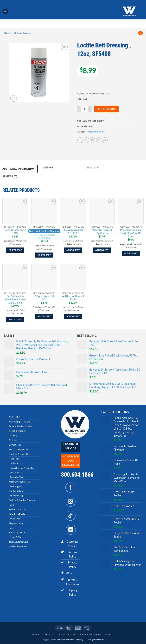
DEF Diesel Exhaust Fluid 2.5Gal (44, 236)
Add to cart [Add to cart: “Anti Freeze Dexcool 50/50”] (73, 316)
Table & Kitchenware (19, 542)
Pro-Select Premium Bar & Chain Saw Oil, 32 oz (131, 233)
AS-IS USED (15, 417)
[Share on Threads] (92, 140)
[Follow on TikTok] (71, 516)
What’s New (85, 635)
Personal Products (17, 510)
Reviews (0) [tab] (10, 176)
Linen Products (16, 473)
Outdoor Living (16, 496)
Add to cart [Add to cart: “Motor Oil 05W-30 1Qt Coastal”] (102, 250)
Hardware (14, 463)
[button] (6, 11)
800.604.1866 (77, 475)
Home (7, 33)
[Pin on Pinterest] (105, 140)
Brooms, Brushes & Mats (20, 426)
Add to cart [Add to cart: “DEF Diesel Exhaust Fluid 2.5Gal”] (44, 255)
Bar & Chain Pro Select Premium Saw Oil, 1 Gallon (15, 299)
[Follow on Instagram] (71, 502)
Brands (49, 635)
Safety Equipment (17, 533)
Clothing (13, 440)
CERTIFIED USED (17, 431)
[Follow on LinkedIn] (71, 530)
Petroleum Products (22, 33)
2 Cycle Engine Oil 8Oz (44, 298)
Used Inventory (65, 635)
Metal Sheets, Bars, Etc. (20, 482)
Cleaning (13, 436)
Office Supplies (16, 486)
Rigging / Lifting (16, 523)
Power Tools (15, 519)
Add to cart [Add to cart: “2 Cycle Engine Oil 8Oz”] (44, 316)
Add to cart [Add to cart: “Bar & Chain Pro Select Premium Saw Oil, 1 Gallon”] (15, 319)
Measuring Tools (17, 477)
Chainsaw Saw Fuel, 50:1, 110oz (73, 232)
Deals (98, 635)
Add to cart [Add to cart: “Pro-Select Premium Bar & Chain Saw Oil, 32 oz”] (131, 253)
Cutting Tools (15, 445)
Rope (11, 528)
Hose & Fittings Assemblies (22, 468)
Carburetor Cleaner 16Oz (15, 232)
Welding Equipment (18, 546)
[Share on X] (86, 140)
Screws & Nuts (16, 537)
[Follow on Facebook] (70, 488)
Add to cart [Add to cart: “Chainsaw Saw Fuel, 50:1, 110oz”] (73, 250)
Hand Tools (14, 459)
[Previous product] (141, 33)
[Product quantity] (84, 109)
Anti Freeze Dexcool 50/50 (73, 298)
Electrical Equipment (19, 449)
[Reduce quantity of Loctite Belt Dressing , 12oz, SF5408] (79, 109)
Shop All (37, 635)
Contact (109, 635)
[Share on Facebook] (80, 140)
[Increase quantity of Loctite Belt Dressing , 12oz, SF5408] (90, 109)
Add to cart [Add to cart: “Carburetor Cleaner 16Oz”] (15, 250)
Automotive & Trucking (20, 422)
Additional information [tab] (18, 169)
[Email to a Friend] (99, 140)
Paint (11, 505)
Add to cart (107, 109)
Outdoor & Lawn (17, 491)
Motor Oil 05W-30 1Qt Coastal (102, 232)
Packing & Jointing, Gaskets (22, 500)
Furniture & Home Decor (20, 454)
